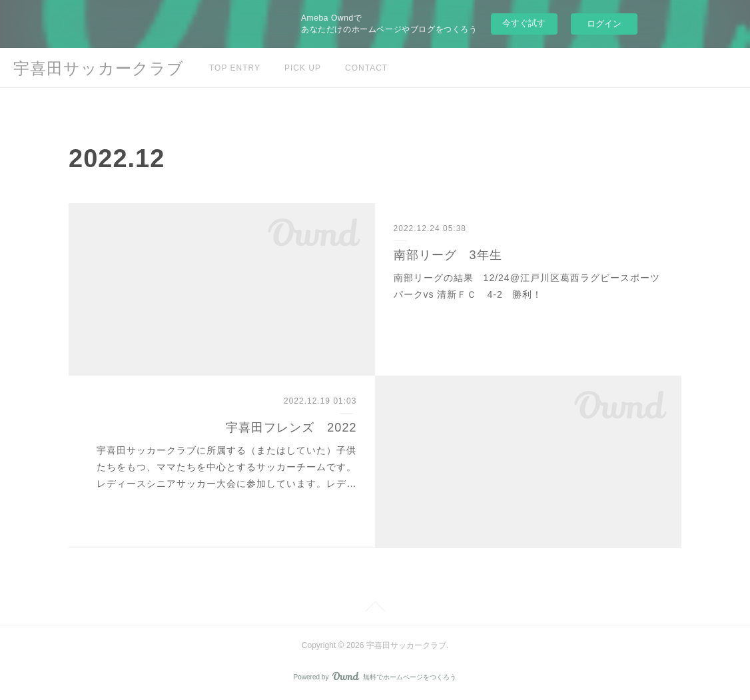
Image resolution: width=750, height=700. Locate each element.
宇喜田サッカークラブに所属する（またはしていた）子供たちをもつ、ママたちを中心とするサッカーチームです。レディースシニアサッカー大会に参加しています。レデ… (226, 467)
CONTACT (366, 68)
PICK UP (303, 68)
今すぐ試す (524, 23)
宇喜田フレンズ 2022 (291, 428)
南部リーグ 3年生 (448, 255)
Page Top (375, 609)
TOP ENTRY (235, 68)
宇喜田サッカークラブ (99, 68)
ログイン (604, 24)
